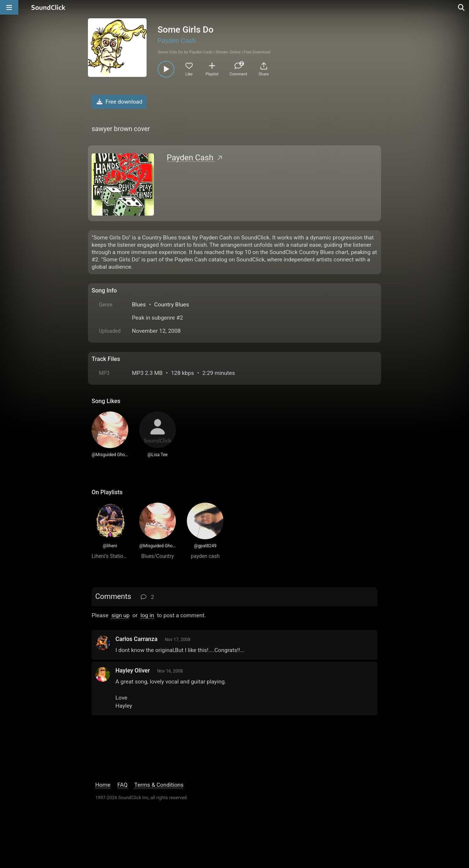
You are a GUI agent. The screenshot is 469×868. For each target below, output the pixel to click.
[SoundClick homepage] (48, 7)
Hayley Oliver (133, 670)
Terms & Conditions (159, 785)
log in (147, 615)
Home (103, 785)
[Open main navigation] (9, 7)
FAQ (122, 785)
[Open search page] (462, 7)
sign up (121, 615)
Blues (139, 305)
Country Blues (172, 305)
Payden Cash (177, 40)
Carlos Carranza (136, 639)
